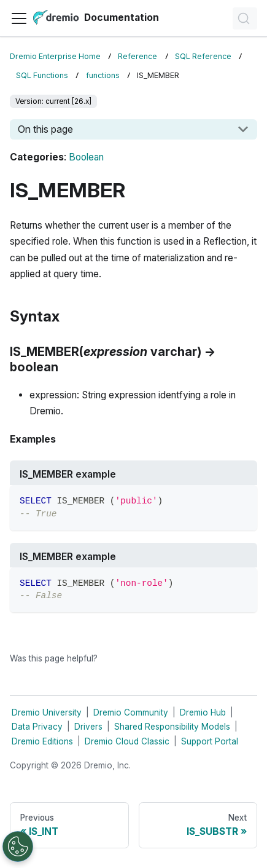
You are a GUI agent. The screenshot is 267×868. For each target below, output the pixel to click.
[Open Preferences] (18, 846)
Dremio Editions (42, 741)
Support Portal (210, 741)
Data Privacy (37, 727)
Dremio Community (131, 712)
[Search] (245, 18)
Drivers (88, 727)
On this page (45, 129)
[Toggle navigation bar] (19, 18)
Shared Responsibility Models (172, 727)
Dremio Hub (203, 712)
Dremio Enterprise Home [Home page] (55, 56)
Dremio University (47, 712)
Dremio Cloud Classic (127, 741)
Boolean (86, 157)
